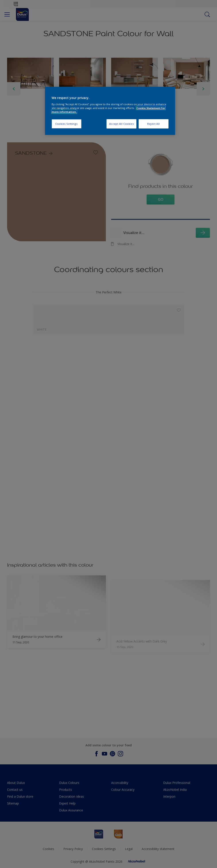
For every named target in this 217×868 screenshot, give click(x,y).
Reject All (154, 124)
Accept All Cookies (121, 124)
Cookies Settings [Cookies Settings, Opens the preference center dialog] (67, 124)
